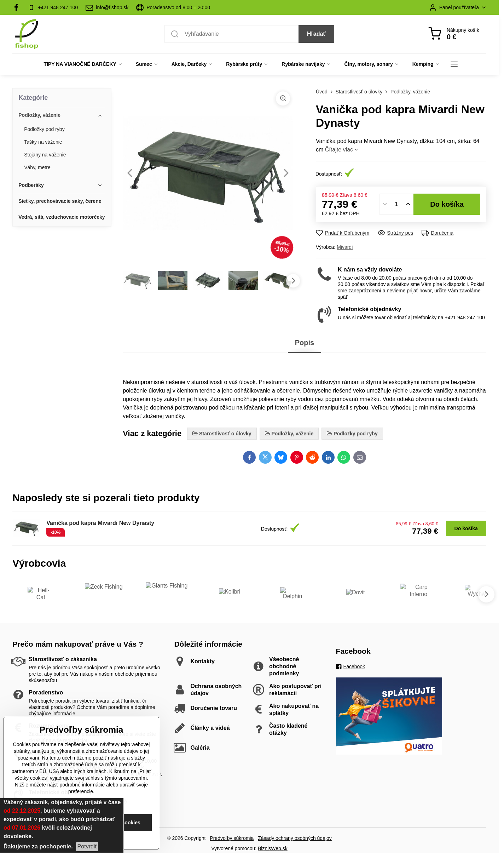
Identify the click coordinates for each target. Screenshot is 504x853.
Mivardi (345, 247)
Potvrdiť (87, 846)
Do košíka (447, 204)
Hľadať (316, 34)
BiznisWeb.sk (273, 848)
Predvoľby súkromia (232, 838)
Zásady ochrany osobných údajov (295, 838)
